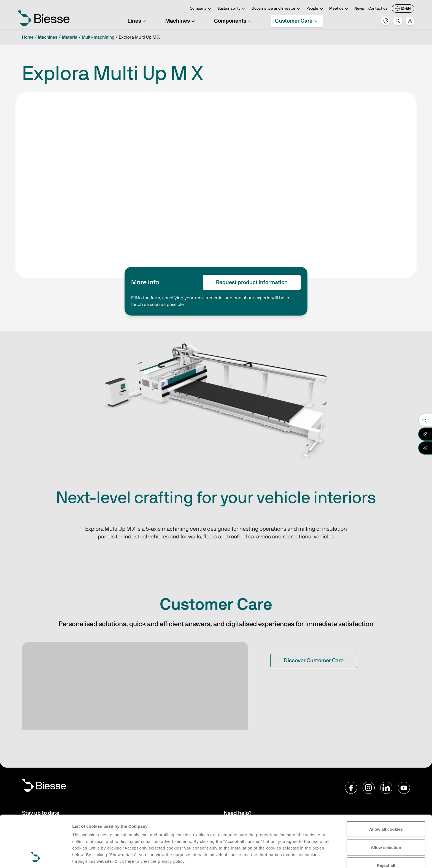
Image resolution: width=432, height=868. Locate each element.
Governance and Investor (277, 9)
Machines (181, 21)
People (316, 9)
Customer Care (297, 21)
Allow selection (386, 799)
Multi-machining (98, 37)
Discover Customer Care (314, 661)
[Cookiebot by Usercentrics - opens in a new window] (36, 857)
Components (233, 21)
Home (28, 37)
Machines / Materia (58, 37)
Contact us (378, 9)
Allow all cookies (386, 781)
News (359, 9)
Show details (85, 857)
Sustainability (232, 9)
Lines (138, 21)
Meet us (340, 9)
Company (201, 9)
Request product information (252, 282)
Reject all (386, 817)
